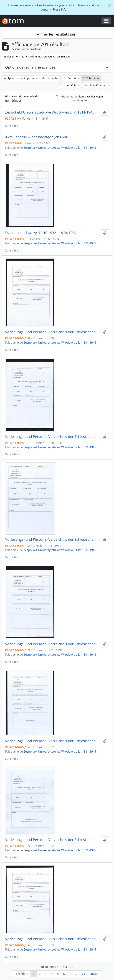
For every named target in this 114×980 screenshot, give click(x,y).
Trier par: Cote (68, 85)
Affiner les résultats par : (57, 34)
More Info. (60, 9)
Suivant (95, 974)
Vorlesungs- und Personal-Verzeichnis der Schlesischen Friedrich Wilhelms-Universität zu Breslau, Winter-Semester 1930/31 (52, 437)
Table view (91, 78)
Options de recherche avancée (30, 67)
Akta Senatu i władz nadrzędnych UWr (36, 137)
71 (83, 974)
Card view (72, 78)
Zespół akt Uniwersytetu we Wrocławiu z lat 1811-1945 (50, 112)
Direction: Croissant (96, 85)
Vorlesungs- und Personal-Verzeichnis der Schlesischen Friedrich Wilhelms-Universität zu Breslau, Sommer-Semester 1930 (52, 332)
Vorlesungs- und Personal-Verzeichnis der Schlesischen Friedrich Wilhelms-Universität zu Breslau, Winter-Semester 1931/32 (52, 644)
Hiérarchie (51, 78)
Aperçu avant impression (21, 78)
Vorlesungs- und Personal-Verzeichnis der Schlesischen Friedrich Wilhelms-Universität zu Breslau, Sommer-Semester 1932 (52, 741)
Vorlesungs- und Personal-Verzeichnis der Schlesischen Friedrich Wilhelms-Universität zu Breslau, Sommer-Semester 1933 (52, 939)
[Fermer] (110, 5)
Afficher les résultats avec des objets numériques (80, 98)
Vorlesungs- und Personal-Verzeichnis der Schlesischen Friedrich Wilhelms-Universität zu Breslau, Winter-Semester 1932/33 (52, 840)
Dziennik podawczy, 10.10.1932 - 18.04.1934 (41, 233)
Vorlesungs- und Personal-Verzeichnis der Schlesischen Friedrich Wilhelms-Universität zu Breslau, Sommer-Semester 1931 (52, 539)
